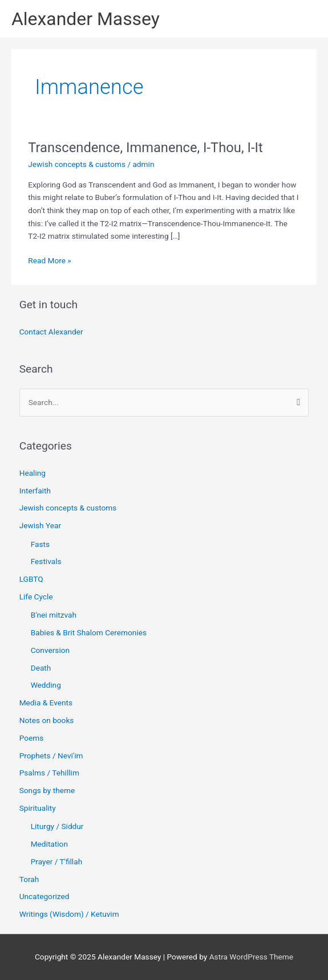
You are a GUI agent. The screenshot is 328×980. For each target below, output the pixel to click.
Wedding (46, 685)
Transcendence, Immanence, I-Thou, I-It (145, 148)
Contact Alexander (51, 332)
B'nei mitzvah (54, 615)
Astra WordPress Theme (251, 957)
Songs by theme (47, 790)
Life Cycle (36, 597)
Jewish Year (40, 525)
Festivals (46, 561)
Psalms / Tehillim (49, 773)
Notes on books (47, 720)
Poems (32, 738)
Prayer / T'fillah (57, 861)
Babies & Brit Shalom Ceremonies (89, 632)
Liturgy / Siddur (57, 826)
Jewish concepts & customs (77, 164)
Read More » (50, 260)
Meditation (49, 844)
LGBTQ (31, 579)
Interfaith (35, 491)
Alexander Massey (86, 19)
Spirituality (38, 808)
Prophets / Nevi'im (51, 756)
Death (41, 668)
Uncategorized (44, 896)
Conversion (50, 650)
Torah (29, 879)
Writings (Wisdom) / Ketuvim (69, 914)
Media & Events (46, 703)
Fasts (40, 544)
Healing (33, 473)
